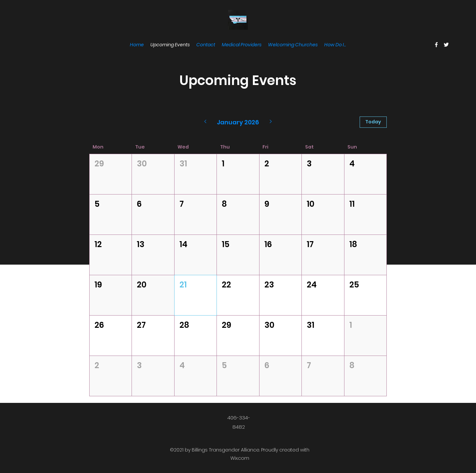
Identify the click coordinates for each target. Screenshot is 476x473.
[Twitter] (446, 45)
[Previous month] (205, 122)
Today (373, 122)
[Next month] (271, 122)
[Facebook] (436, 45)
